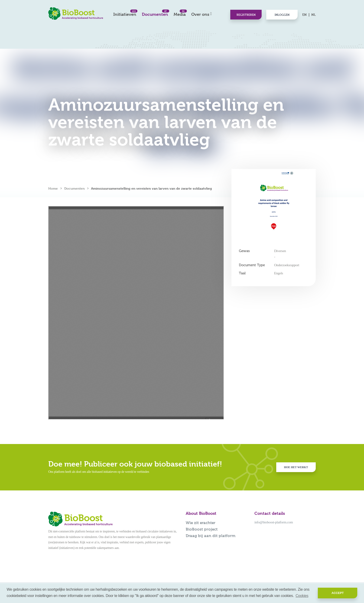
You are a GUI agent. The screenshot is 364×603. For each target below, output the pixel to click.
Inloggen (282, 15)
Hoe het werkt (296, 467)
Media (180, 13)
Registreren (246, 15)
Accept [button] (338, 593)
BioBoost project (202, 529)
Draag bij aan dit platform (211, 536)
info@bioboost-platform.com (274, 522)
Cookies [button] (302, 596)
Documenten (155, 13)
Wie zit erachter (201, 523)
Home (53, 188)
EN (304, 15)
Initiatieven (125, 13)
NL (314, 15)
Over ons (200, 14)
